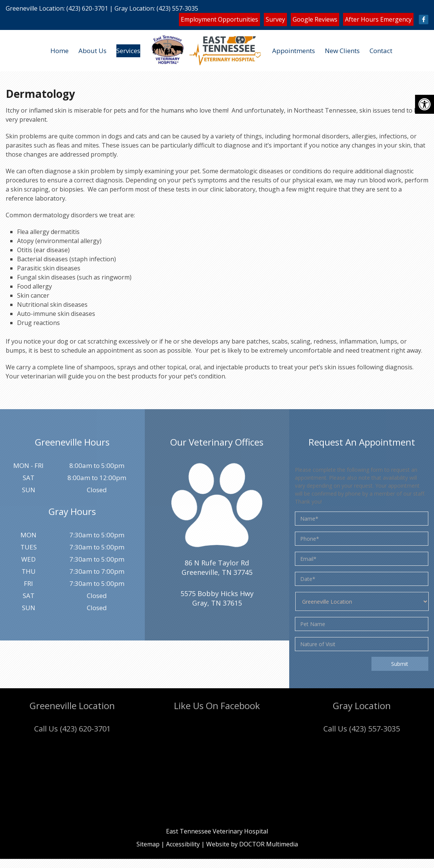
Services (128, 51)
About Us (92, 51)
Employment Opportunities (219, 19)
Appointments (294, 51)
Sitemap (148, 844)
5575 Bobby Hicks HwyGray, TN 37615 (217, 598)
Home (60, 51)
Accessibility (183, 844)
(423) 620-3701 (87, 8)
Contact (381, 51)
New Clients (342, 51)
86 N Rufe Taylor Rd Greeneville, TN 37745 (217, 567)
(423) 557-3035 (177, 8)
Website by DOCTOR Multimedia (252, 844)
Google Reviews (315, 19)
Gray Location (134, 8)
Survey (275, 19)
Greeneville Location (35, 8)
